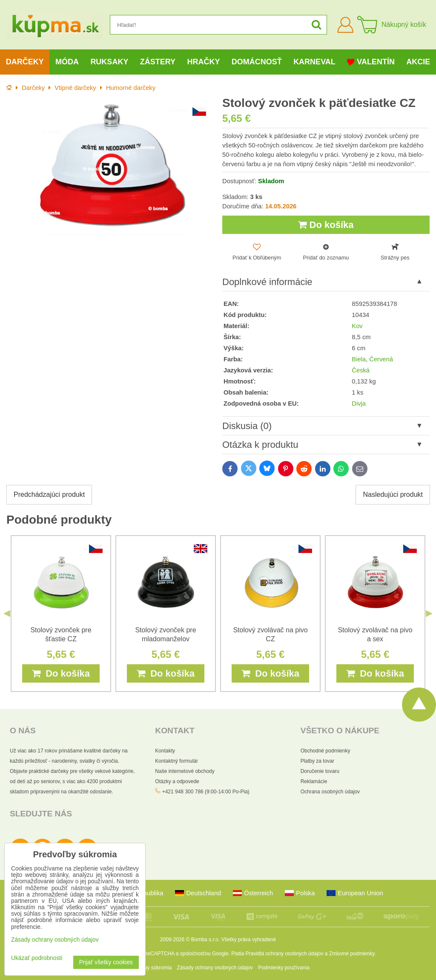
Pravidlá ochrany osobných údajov (285, 954)
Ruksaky (109, 62)
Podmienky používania (284, 968)
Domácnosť (257, 62)
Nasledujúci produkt (393, 494)
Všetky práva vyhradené (248, 940)
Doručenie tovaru (320, 771)
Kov (357, 326)
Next (429, 614)
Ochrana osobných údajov (330, 792)
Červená (381, 359)
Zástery (158, 62)
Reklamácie (314, 781)
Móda (67, 62)
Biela (359, 359)
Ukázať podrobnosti (37, 958)
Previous (7, 614)
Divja (359, 404)
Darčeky (25, 62)
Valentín (371, 62)
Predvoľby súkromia (149, 968)
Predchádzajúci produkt (49, 494)
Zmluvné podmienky (352, 954)
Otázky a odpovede (177, 781)
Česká (361, 370)
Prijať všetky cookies (106, 962)
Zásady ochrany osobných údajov (215, 968)
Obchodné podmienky (326, 751)
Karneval (314, 62)
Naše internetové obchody (185, 771)
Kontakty (165, 751)
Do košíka (326, 225)
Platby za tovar (317, 761)
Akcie (418, 62)
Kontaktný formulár (176, 761)
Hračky (203, 62)
